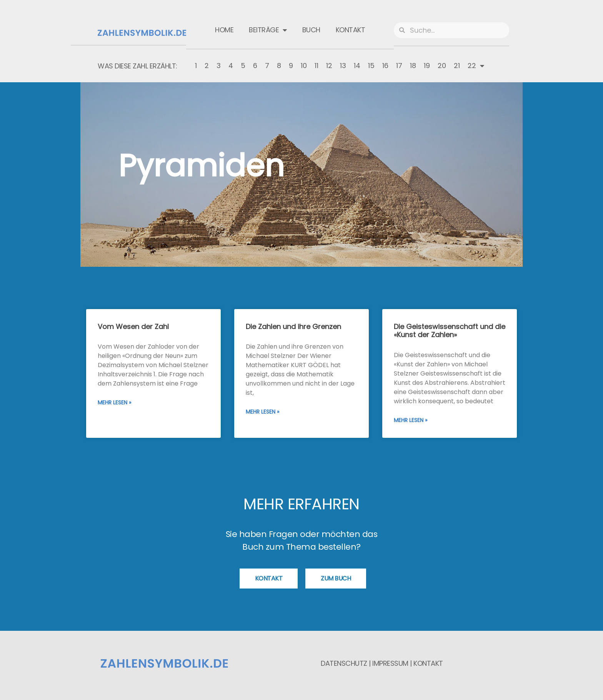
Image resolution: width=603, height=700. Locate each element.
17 (399, 66)
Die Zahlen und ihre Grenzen (293, 327)
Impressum (390, 663)
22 (476, 66)
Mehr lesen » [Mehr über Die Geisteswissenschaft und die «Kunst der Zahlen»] (411, 420)
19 (427, 66)
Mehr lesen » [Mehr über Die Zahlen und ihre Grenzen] (262, 412)
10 (304, 66)
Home (224, 30)
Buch (311, 30)
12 (329, 66)
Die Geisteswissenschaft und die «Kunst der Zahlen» (450, 331)
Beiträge (268, 30)
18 (413, 66)
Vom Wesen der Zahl (133, 327)
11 (316, 66)
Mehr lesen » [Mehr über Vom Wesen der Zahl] (114, 402)
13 (343, 66)
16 (385, 66)
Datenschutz (344, 663)
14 (357, 66)
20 (442, 66)
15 (371, 66)
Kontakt (351, 30)
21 (457, 66)
